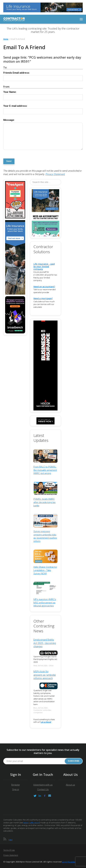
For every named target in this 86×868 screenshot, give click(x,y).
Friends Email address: (16, 73)
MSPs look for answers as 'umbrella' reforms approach (45, 675)
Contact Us (43, 789)
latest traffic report (31, 823)
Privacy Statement (55, 174)
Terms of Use (9, 850)
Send (9, 161)
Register (16, 785)
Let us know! (46, 722)
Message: (9, 120)
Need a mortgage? (43, 298)
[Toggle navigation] (81, 19)
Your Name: (10, 92)
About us (70, 785)
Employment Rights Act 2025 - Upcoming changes (45, 643)
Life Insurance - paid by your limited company (44, 266)
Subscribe (74, 761)
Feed (10, 840)
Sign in (16, 789)
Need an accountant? (44, 287)
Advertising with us (43, 785)
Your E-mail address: (15, 106)
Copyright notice (69, 862)
